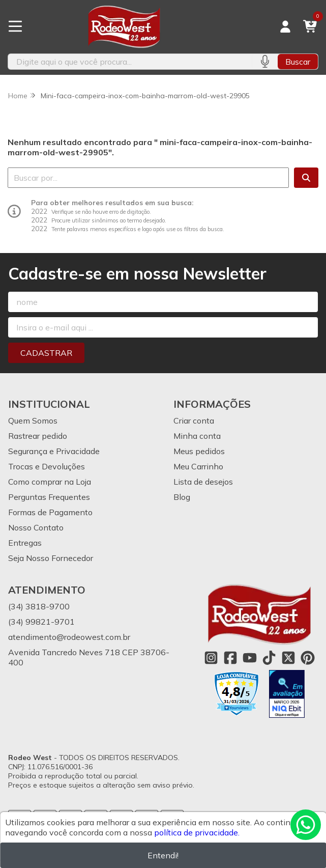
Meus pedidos (199, 451)
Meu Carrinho (198, 466)
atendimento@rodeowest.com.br (69, 637)
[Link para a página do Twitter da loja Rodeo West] (288, 658)
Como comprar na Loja (50, 482)
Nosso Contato (36, 527)
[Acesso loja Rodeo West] (285, 26)
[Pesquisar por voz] (265, 62)
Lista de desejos (203, 482)
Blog (182, 497)
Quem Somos (33, 421)
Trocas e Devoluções (47, 466)
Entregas (25, 543)
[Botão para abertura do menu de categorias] (15, 26)
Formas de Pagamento (50, 512)
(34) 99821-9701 (41, 622)
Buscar (298, 62)
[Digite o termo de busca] (130, 62)
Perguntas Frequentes (49, 497)
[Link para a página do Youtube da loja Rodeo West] (250, 658)
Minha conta (197, 436)
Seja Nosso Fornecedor (51, 558)
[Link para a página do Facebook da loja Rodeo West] (230, 658)
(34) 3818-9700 (39, 606)
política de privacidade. (197, 832)
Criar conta (194, 421)
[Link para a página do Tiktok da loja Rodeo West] (269, 658)
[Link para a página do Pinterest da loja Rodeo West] (308, 658)
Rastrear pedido (38, 436)
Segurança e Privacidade (54, 451)
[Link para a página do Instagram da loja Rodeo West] (211, 658)
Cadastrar (46, 353)
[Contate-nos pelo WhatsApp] (306, 825)
